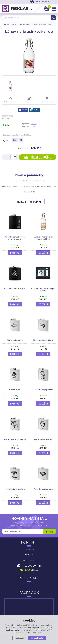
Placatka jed (15, 390)
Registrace (52, 2)
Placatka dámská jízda (43, 340)
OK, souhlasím (37, 638)
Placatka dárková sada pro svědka (43, 290)
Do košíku (15, 253)
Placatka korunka (15, 340)
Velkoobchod (28, 585)
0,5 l (15, 140)
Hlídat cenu (29, 100)
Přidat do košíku (38, 157)
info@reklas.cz (32, 570)
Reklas (34, 124)
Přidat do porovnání (11, 100)
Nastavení (19, 638)
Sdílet (23, 110)
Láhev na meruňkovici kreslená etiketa (43, 238)
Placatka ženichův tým (15, 489)
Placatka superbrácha (43, 489)
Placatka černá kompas (15, 289)
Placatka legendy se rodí (15, 439)
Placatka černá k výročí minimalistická (15, 238)
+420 (32, 566)
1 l (21, 140)
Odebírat (50, 532)
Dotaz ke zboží (47, 100)
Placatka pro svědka (43, 439)
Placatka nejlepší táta (43, 390)
